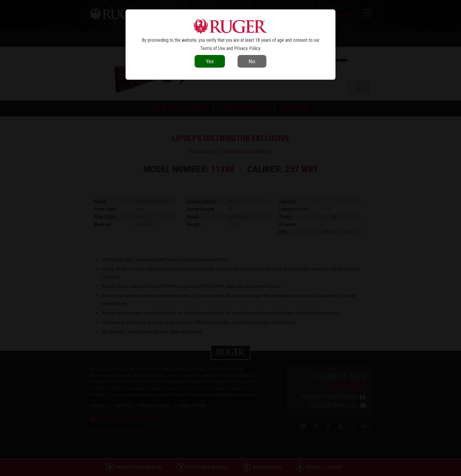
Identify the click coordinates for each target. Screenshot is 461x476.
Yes (210, 61)
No (252, 61)
